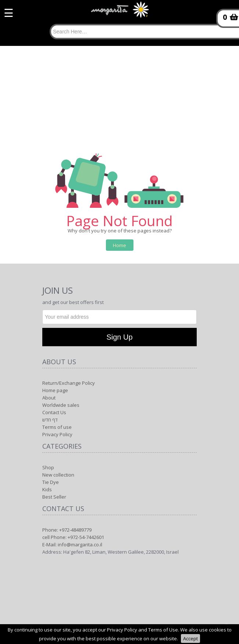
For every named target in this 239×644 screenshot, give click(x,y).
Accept (190, 638)
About (49, 398)
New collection (58, 475)
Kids (47, 489)
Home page (55, 390)
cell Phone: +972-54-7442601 (73, 537)
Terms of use (57, 427)
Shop (48, 467)
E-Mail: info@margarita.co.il (72, 544)
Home (119, 245)
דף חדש (50, 420)
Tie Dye (51, 482)
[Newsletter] (119, 317)
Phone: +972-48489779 (67, 530)
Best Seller (54, 497)
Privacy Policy (57, 434)
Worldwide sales (61, 405)
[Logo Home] (119, 13)
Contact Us (54, 412)
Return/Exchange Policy (69, 383)
